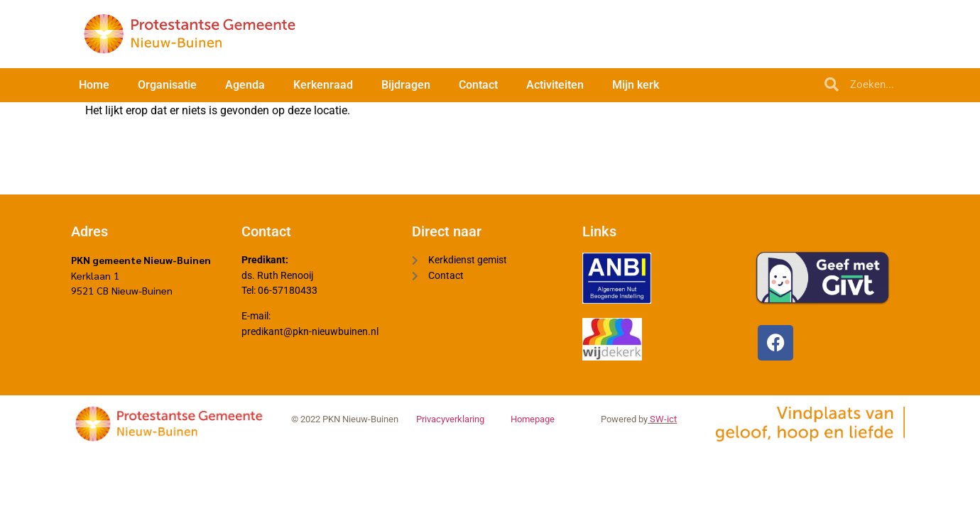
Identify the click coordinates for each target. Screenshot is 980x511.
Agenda (245, 85)
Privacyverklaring (450, 425)
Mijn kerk (636, 85)
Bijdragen (406, 85)
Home (94, 85)
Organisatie (167, 85)
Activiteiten (555, 85)
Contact (478, 85)
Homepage (533, 425)
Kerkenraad (323, 85)
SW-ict (662, 425)
